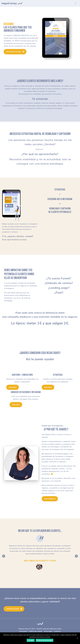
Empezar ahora (13, 609)
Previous (4, 556)
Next (76, 556)
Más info (13, 387)
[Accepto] (77, 638)
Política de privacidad (45, 640)
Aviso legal (48, 631)
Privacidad (23, 631)
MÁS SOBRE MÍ (50, 499)
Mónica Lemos (56, 629)
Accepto (31, 640)
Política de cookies (36, 631)
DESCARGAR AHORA (14, 52)
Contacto (57, 631)
